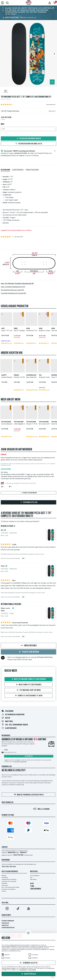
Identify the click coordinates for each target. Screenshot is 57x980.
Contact (4, 891)
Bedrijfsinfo (6, 915)
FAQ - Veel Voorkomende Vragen (15, 725)
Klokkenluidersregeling (8, 928)
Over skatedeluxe (35, 876)
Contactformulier (28, 855)
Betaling (4, 876)
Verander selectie (28, 963)
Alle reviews (5, 885)
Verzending (7, 711)
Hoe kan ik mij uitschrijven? (20, 762)
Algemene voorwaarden (8, 921)
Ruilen (6, 718)
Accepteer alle (29, 974)
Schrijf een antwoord (29, 493)
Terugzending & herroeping (9, 879)
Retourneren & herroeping (13, 715)
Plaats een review (28, 652)
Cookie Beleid (5, 925)
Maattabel (7, 721)
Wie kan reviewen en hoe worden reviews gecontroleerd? (20, 521)
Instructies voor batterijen (8, 889)
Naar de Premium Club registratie (29, 795)
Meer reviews (28, 646)
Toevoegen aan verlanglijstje (29, 144)
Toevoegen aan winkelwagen (28, 139)
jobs (31, 877)
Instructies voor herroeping (9, 881)
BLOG (32, 884)
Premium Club (21, 657)
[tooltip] (55, 111)
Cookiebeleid (23, 970)
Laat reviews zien (51, 104)
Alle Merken (33, 879)
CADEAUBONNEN (36, 889)
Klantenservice (9, 728)
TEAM (32, 886)
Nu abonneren (29, 756)
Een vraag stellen (28, 502)
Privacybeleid (5, 923)
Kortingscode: (21, 18)
